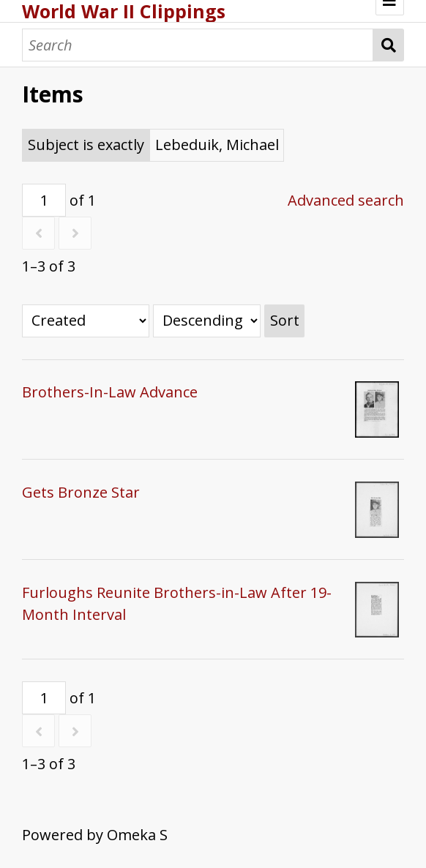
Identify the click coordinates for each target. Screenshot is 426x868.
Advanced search (346, 200)
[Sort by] (86, 321)
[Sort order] (207, 321)
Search (389, 45)
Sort (285, 320)
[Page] (44, 200)
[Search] (198, 45)
